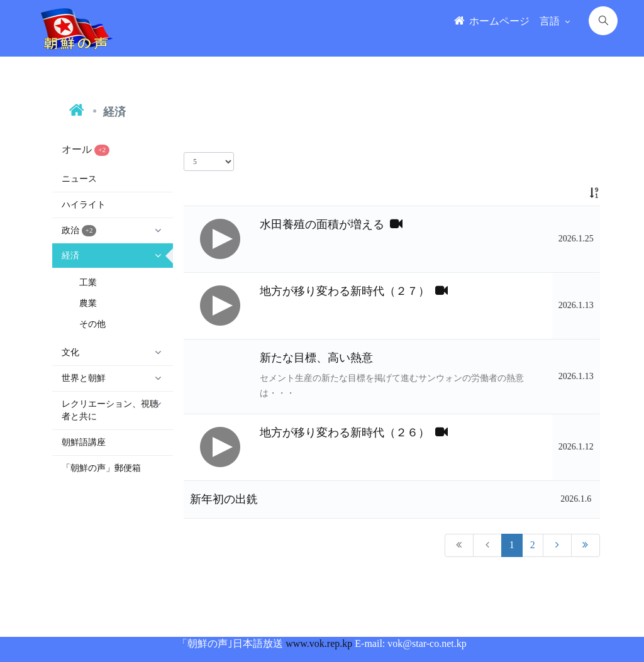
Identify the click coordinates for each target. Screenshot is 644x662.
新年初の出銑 (224, 499)
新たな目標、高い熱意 (316, 358)
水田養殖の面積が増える (331, 224)
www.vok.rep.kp (319, 643)
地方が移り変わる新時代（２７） (354, 291)
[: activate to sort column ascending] (576, 193)
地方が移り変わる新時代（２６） (354, 433)
